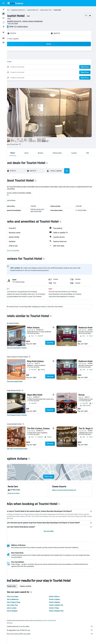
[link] (23, 350)
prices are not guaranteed (55, 622)
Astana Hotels (50, 10)
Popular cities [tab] (17, 588)
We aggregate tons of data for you (53, 632)
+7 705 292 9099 (17, 24)
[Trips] (3, 32)
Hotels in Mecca (57, 599)
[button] (3, 3)
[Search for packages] (3, 22)
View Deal (56, 345)
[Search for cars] (3, 18)
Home (13, 10)
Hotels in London (17, 610)
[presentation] (26, 144)
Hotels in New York (17, 607)
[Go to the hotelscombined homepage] (15, 3)
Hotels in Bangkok (17, 613)
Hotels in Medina (57, 604)
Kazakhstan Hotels (22, 10)
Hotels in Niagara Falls (59, 613)
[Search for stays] (3, 14)
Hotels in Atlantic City (59, 607)
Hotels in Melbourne (18, 601)
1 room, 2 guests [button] (19, 39)
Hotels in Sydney (57, 601)
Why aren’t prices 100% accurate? (53, 636)
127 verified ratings (27, 27)
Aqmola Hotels (37, 10)
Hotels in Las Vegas (18, 599)
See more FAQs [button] (52, 533)
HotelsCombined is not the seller (53, 628)
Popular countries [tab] (31, 588)
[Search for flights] (3, 9)
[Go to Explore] (3, 27)
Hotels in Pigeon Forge (19, 604)
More (13, 195)
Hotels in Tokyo (57, 610)
